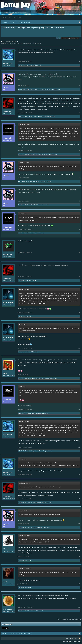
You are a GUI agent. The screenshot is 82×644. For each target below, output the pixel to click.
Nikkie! (27, 611)
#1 (80, 61)
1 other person (51, 89)
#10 (79, 312)
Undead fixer (7, 254)
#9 (80, 277)
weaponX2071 (30, 44)
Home (72, 638)
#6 (80, 201)
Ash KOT (6, 88)
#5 (80, 178)
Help (67, 638)
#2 (80, 86)
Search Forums (7, 17)
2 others (43, 205)
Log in (79, 1)
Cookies (59, 38)
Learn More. (61, 28)
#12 (79, 374)
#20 (79, 607)
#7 (80, 229)
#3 (80, 113)
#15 (79, 475)
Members (14, 12)
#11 (79, 348)
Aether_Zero (22, 65)
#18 (79, 557)
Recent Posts (17, 17)
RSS (80, 638)
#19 (79, 584)
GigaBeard (21, 205)
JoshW (5, 582)
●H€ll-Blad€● (22, 182)
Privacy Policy (77, 642)
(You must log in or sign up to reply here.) (70, 619)
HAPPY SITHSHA (31, 89)
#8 (80, 252)
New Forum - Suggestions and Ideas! (70, 38)
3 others (48, 116)
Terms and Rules (67, 642)
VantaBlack (21, 116)
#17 (79, 524)
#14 (79, 447)
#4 (80, 151)
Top (76, 638)
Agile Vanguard (32, 378)
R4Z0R (28, 182)
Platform (9, 5)
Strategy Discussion (14, 44)
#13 (79, 409)
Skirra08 (5, 549)
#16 (79, 499)
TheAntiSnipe (32, 65)
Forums (5, 12)
